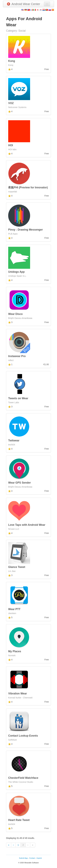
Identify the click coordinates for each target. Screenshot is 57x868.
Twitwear (14, 440)
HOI (11, 145)
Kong (12, 61)
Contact (32, 858)
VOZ (11, 103)
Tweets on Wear (18, 398)
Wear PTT (14, 609)
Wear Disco (15, 314)
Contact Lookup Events (23, 736)
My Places (15, 651)
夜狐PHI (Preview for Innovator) (28, 187)
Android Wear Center (24, 4)
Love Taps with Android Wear (27, 525)
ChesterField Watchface (23, 778)
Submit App (23, 858)
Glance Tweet (17, 567)
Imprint (39, 858)
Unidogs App (16, 272)
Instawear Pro (17, 356)
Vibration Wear (18, 694)
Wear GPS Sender (20, 483)
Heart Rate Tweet (19, 820)
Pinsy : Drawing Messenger (26, 230)
